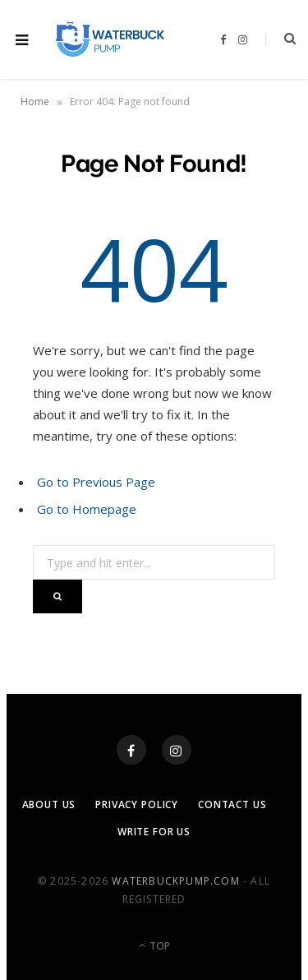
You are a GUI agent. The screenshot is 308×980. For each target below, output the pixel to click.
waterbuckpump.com (175, 881)
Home (35, 102)
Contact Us (232, 804)
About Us (49, 804)
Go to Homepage (87, 509)
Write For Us (154, 832)
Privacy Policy (137, 804)
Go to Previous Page (96, 482)
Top (154, 946)
